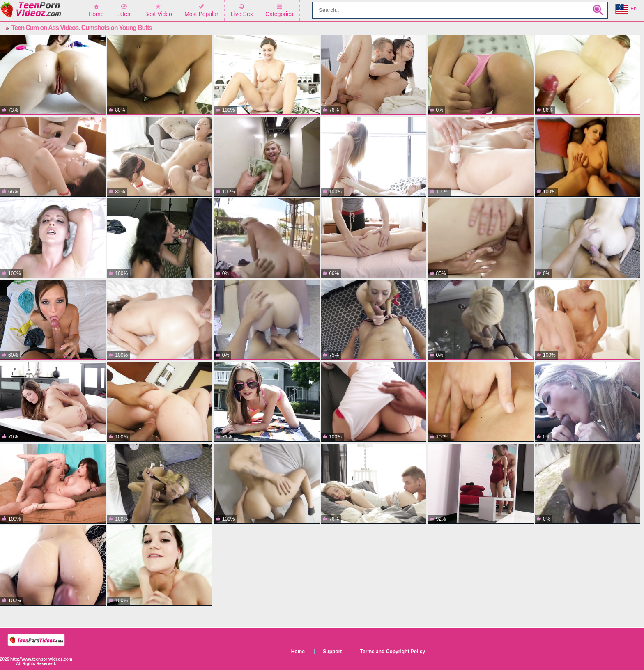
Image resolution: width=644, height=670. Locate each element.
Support (332, 652)
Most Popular (201, 14)
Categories (279, 14)
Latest (124, 14)
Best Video (158, 14)
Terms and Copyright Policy (393, 652)
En (626, 9)
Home (96, 14)
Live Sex (242, 14)
